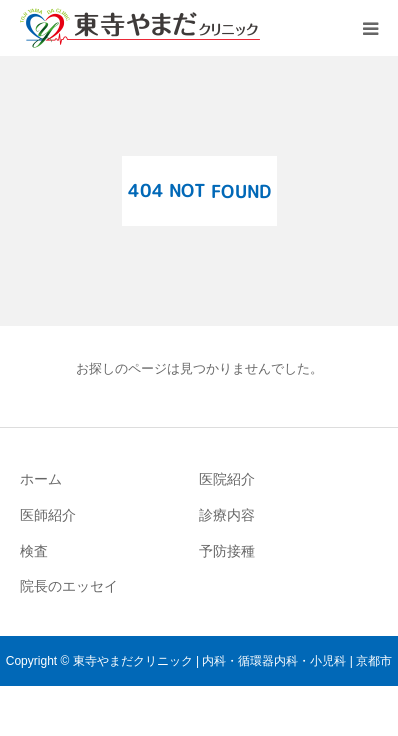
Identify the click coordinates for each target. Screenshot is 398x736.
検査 (34, 551)
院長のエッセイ (69, 586)
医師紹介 (48, 515)
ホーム (41, 479)
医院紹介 (227, 479)
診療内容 (227, 515)
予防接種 (227, 551)
